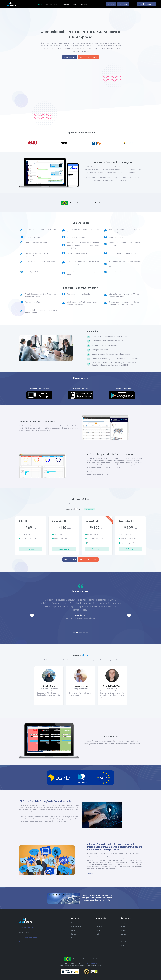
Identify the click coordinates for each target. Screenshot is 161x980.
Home (39, 4)
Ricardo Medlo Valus (112, 686)
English (123, 927)
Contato (83, 4)
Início (73, 923)
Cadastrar (123, 4)
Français (123, 934)
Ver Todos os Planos (88, 57)
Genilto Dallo (49, 686)
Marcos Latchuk (81, 686)
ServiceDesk (75, 938)
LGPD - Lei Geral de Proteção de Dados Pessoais (45, 801)
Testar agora (70, 57)
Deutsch (123, 941)
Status (98, 938)
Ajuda (98, 934)
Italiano (123, 938)
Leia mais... (22, 826)
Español (123, 930)
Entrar (111, 4)
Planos (74, 4)
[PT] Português (145, 4)
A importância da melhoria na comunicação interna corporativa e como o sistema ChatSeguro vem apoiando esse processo (115, 847)
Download (65, 4)
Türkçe (123, 945)
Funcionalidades (51, 4)
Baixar (73, 930)
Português (124, 923)
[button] (129, 615)
